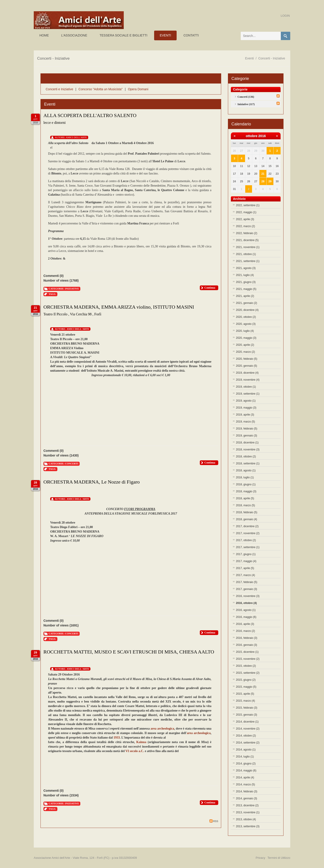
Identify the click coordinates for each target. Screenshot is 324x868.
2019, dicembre (247, 373)
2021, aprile (245, 296)
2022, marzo (246, 226)
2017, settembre (248, 547)
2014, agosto (246, 750)
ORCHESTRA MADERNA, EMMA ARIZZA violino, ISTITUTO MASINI (119, 307)
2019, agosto (246, 401)
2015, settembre (248, 673)
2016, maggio (246, 617)
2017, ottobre (246, 540)
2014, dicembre (247, 722)
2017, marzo (246, 575)
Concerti (72, 463)
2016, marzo (246, 631)
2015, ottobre (246, 666)
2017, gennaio (247, 589)
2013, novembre (248, 812)
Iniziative (72, 289)
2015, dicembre (247, 652)
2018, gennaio (247, 519)
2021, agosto (246, 268)
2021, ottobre (246, 254)
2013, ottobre (246, 819)
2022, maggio (246, 212)
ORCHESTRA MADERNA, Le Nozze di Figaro (92, 482)
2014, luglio (245, 757)
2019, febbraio (247, 429)
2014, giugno (246, 764)
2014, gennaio (247, 798)
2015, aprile (245, 694)
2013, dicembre (247, 805)
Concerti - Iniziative (272, 58)
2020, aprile (245, 345)
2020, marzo (246, 352)
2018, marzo (246, 505)
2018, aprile (245, 498)
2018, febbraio (247, 512)
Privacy (260, 858)
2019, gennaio (247, 436)
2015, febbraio (247, 708)
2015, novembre (248, 659)
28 (263, 181)
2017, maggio (246, 561)
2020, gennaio (247, 366)
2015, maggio (246, 687)
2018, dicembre (247, 443)
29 (270, 181)
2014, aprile (245, 778)
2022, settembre (248, 205)
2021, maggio (246, 289)
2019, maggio (246, 408)
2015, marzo (246, 701)
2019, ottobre (246, 387)
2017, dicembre (247, 526)
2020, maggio (246, 338)
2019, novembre (248, 380)
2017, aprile (245, 568)
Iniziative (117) (246, 104)
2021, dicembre (247, 240)
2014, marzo (246, 784)
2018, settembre (248, 463)
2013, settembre (248, 826)
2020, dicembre (247, 310)
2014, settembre (248, 743)
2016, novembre (248, 596)
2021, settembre (248, 261)
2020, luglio (245, 331)
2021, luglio (245, 275)
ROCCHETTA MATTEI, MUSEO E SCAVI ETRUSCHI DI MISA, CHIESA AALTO (129, 652)
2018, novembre (248, 450)
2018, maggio (246, 491)
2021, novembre (248, 247)
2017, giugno (246, 554)
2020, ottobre (246, 317)
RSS (214, 821)
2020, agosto (246, 324)
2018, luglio (245, 477)
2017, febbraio (247, 582)
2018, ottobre (246, 457)
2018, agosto (246, 470)
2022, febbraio (247, 233)
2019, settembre (248, 394)
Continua (210, 288)
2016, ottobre (246, 603)
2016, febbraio (247, 638)
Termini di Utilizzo (279, 858)
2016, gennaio (247, 645)
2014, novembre (248, 729)
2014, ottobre (246, 736)
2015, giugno (246, 680)
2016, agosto (246, 610)
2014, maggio (246, 771)
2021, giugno (246, 282)
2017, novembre (248, 533)
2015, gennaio (247, 715)
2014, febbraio (247, 791)
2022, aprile (245, 219)
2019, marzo (246, 422)
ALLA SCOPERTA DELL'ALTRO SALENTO (90, 115)
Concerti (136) (246, 97)
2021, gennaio (247, 303)
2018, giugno (246, 484)
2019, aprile (245, 415)
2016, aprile (245, 624)
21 (263, 174)
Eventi (249, 58)
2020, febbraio (247, 359)
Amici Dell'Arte (76, 137)
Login (285, 16)
